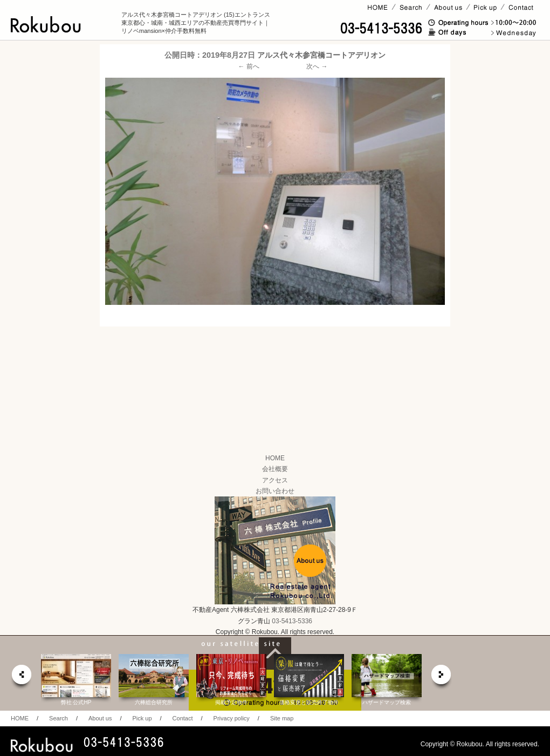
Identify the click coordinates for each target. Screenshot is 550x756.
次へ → (317, 66)
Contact (183, 718)
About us (100, 718)
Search (59, 718)
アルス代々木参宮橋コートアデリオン (321, 55)
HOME (275, 458)
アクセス (275, 480)
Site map (282, 718)
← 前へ (249, 66)
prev (21, 677)
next (442, 677)
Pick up (142, 718)
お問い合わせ (275, 491)
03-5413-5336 (292, 621)
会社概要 (275, 469)
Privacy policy (232, 718)
